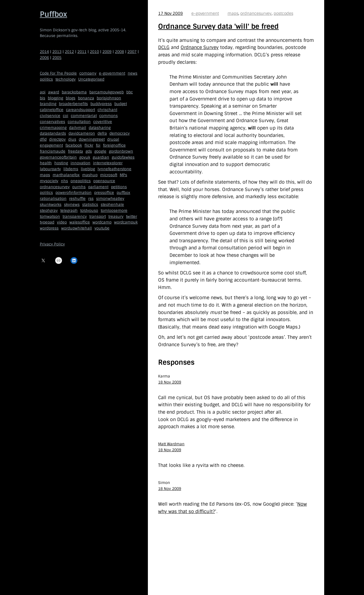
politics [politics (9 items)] (46, 193)
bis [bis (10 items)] (43, 98)
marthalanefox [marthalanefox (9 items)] (66, 175)
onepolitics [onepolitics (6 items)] (81, 181)
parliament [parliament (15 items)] (98, 187)
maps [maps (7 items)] (45, 175)
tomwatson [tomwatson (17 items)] (50, 217)
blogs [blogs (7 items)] (71, 98)
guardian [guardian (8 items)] (101, 157)
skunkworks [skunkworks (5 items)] (51, 205)
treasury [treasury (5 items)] (116, 217)
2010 (94, 52)
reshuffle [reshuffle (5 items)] (77, 199)
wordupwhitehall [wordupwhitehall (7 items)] (76, 228)
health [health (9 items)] (46, 163)
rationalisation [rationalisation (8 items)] (53, 199)
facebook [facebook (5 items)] (74, 145)
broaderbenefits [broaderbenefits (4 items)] (73, 104)
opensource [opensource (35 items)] (104, 181)
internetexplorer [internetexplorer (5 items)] (108, 163)
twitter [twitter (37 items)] (132, 217)
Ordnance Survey (200, 47)
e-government (205, 13)
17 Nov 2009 (170, 13)
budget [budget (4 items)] (121, 104)
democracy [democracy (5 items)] (120, 133)
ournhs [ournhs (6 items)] (79, 187)
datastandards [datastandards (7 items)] (53, 133)
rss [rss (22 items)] (91, 199)
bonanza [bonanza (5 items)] (86, 98)
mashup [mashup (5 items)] (90, 175)
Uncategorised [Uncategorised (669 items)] (91, 79)
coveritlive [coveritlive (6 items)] (103, 122)
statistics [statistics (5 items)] (90, 205)
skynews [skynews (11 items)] (72, 205)
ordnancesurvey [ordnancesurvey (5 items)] (55, 187)
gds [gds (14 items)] (89, 151)
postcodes (283, 13)
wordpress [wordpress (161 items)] (49, 228)
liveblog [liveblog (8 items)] (88, 169)
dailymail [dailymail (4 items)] (78, 128)
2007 (132, 52)
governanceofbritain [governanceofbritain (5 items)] (58, 157)
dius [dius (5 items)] (72, 139)
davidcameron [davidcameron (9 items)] (82, 133)
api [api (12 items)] (43, 92)
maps (233, 13)
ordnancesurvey (256, 13)
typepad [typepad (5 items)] (47, 222)
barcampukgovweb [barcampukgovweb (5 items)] (106, 92)
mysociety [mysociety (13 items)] (49, 181)
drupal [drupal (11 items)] (113, 139)
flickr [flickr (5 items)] (89, 145)
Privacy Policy (52, 244)
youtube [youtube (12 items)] (102, 228)
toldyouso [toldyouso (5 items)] (89, 211)
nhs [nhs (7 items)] (64, 181)
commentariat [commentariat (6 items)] (84, 116)
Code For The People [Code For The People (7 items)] (58, 73)
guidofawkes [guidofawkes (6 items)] (123, 157)
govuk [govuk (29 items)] (85, 157)
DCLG (164, 47)
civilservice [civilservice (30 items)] (50, 116)
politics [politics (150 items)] (46, 79)
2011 (82, 52)
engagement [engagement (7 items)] (51, 145)
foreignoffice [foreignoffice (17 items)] (114, 145)
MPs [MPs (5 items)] (123, 175)
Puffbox (53, 14)
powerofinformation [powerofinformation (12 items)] (74, 193)
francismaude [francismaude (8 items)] (53, 151)
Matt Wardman (171, 444)
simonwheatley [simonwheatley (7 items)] (110, 199)
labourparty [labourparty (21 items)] (50, 169)
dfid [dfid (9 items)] (43, 139)
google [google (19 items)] (100, 151)
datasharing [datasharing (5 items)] (100, 128)
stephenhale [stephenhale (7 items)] (112, 205)
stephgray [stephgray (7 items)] (49, 211)
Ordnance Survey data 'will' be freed (218, 26)
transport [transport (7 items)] (98, 217)
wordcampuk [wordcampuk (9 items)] (126, 222)
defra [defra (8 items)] (102, 133)
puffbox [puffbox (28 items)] (123, 193)
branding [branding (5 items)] (48, 104)
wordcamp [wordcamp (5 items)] (102, 222)
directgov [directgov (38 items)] (57, 139)
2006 (44, 58)
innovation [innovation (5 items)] (80, 163)
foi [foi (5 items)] (98, 145)
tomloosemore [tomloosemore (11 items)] (114, 211)
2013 (57, 52)
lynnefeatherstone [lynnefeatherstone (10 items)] (114, 169)
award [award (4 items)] (54, 92)
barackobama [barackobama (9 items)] (74, 92)
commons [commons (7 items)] (108, 116)
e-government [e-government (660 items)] (112, 73)
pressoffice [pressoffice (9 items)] (104, 193)
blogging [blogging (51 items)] (55, 98)
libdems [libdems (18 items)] (71, 169)
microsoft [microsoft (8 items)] (109, 175)
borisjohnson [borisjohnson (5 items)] (109, 98)
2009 (107, 52)
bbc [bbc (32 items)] (130, 92)
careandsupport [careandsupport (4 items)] (80, 110)
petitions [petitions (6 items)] (119, 187)
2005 (57, 58)
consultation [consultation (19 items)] (79, 122)
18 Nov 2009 (170, 382)
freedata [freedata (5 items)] (76, 151)
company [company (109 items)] (88, 73)
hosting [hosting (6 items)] (61, 163)
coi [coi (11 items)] (66, 116)
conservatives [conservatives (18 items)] (52, 122)
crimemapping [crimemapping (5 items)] (53, 128)
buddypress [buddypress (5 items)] (101, 104)
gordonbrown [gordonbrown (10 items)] (121, 151)
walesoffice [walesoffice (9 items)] (80, 222)
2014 (44, 52)
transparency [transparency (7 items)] (75, 217)
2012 (69, 52)
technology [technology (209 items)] (66, 79)
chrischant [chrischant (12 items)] (107, 110)
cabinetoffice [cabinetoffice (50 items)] (52, 110)
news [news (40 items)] (133, 73)
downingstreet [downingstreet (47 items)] (92, 139)
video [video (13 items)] (62, 222)
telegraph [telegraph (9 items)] (69, 211)
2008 (119, 52)
